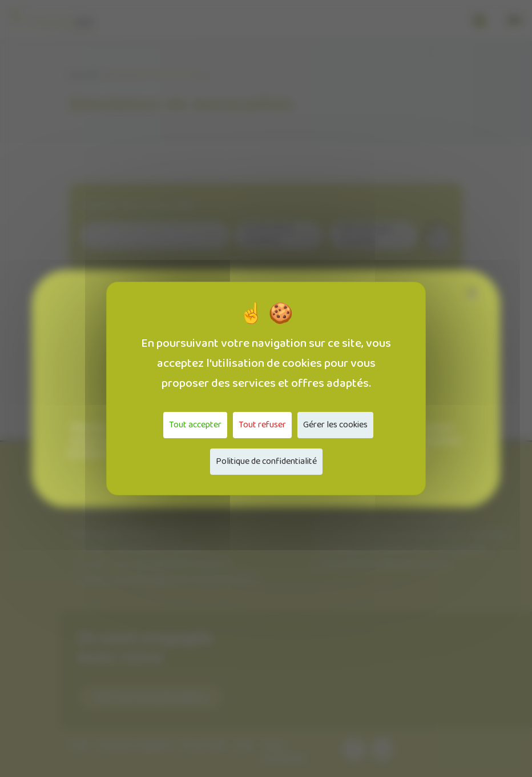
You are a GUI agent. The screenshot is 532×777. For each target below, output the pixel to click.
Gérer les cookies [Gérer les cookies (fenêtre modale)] (335, 425)
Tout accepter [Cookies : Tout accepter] (195, 425)
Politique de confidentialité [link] (266, 461)
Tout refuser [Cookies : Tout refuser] (262, 425)
